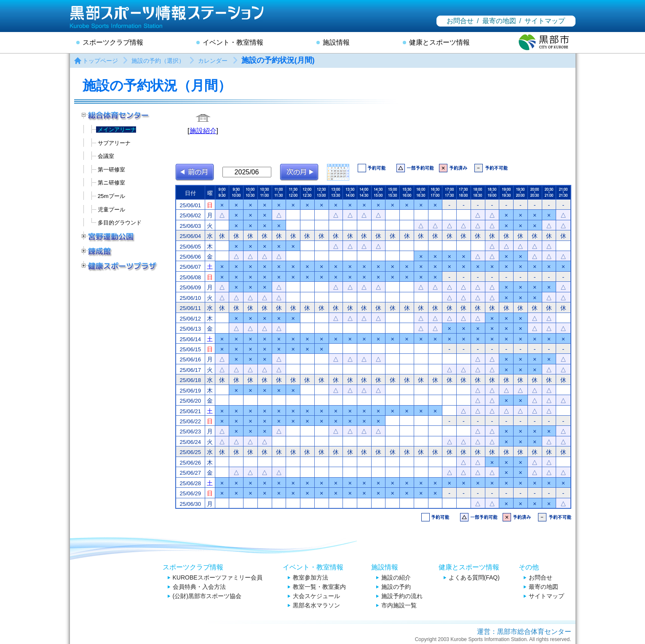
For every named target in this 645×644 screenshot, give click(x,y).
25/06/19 (190, 391)
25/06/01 (190, 205)
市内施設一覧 (399, 605)
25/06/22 (190, 421)
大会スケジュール (316, 596)
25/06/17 (190, 370)
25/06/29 (190, 493)
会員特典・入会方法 (199, 587)
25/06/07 (190, 267)
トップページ (100, 61)
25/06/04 (190, 236)
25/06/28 (190, 483)
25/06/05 (190, 247)
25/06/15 (190, 349)
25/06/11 (190, 308)
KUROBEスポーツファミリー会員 (218, 577)
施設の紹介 (396, 577)
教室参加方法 (310, 577)
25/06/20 (190, 401)
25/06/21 (190, 411)
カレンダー (213, 61)
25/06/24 (190, 442)
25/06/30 (190, 504)
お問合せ (460, 21)
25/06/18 (190, 380)
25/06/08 (190, 277)
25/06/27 (190, 473)
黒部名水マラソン (316, 605)
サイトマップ (545, 21)
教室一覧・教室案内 (319, 587)
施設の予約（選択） (158, 61)
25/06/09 (190, 287)
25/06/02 (190, 215)
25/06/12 (190, 319)
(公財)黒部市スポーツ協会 (207, 596)
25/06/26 (190, 463)
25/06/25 (190, 452)
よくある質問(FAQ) (474, 577)
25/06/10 (190, 298)
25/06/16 (190, 359)
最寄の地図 (499, 21)
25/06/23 (190, 432)
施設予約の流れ (402, 596)
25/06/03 (190, 226)
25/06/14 (190, 339)
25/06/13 (190, 329)
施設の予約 (396, 587)
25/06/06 (190, 257)
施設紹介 (203, 131)
